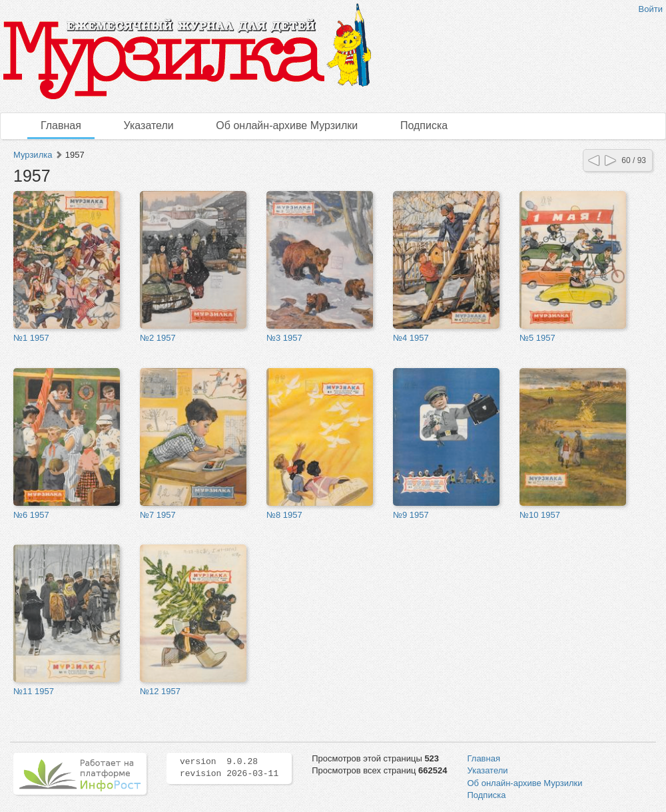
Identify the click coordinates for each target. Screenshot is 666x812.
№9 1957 (411, 515)
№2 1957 (158, 338)
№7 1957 (158, 515)
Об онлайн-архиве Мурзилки (287, 125)
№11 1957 (34, 691)
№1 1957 (31, 338)
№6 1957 (31, 515)
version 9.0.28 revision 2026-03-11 (229, 768)
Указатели (149, 125)
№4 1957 (411, 338)
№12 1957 (160, 691)
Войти (651, 9)
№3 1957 (284, 338)
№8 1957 (284, 515)
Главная (61, 125)
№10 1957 (540, 515)
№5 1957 (537, 338)
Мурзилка (33, 155)
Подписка (424, 125)
